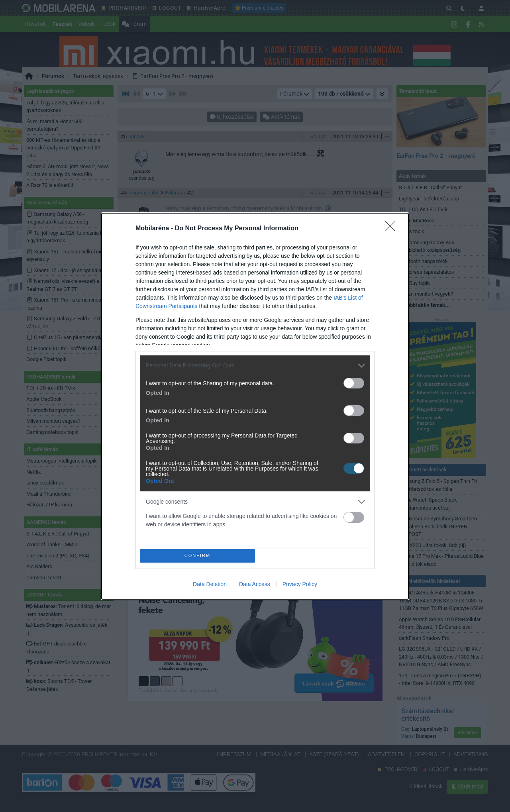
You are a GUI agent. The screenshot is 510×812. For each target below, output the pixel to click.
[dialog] (255, 406)
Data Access (255, 584)
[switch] (354, 383)
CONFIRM (197, 556)
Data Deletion (210, 584)
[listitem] (255, 366)
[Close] (393, 229)
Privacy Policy (300, 584)
